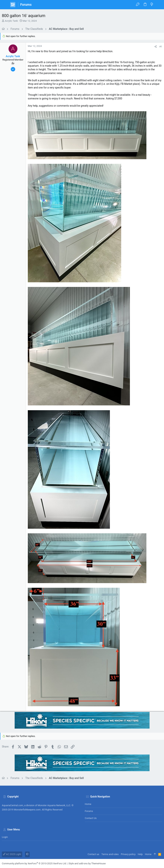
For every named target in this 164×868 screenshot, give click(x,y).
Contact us (91, 818)
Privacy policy (128, 854)
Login (5, 837)
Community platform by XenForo (34, 863)
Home (88, 804)
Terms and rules (110, 854)
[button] (6, 5)
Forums (89, 811)
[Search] (159, 5)
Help (140, 854)
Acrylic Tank (11, 21)
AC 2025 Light (12, 854)
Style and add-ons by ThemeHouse (87, 863)
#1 (161, 47)
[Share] (156, 47)
